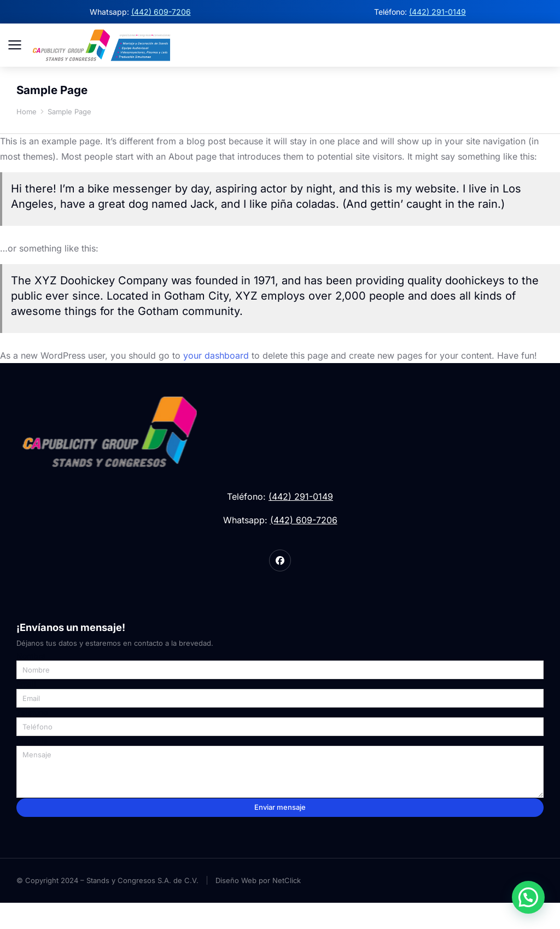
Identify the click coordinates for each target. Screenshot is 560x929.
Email (26, 710)
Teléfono (32, 739)
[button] (528, 897)
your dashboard (216, 380)
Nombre (31, 682)
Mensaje (32, 767)
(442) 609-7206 (161, 12)
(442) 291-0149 (437, 12)
